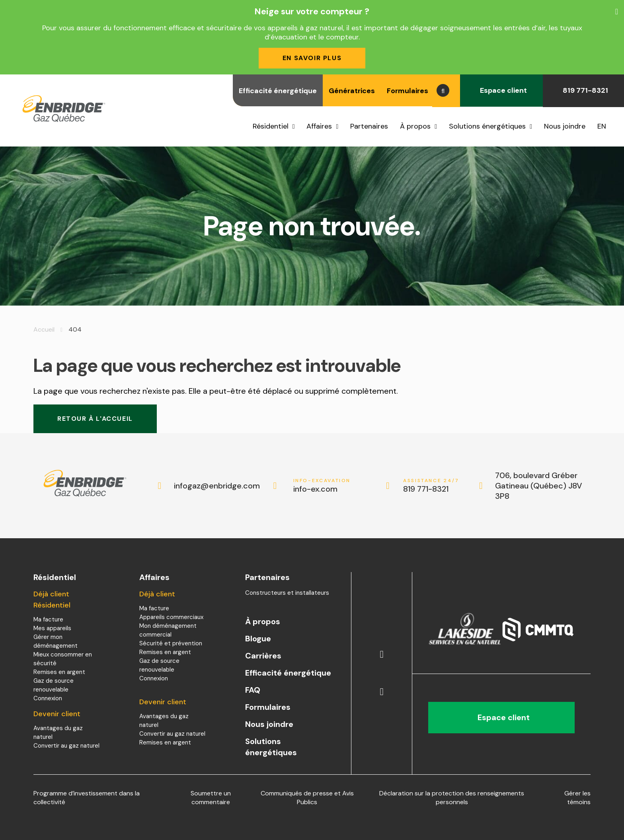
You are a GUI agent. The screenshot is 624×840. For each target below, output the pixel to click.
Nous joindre (565, 126)
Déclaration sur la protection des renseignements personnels (452, 798)
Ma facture (48, 619)
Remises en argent (59, 672)
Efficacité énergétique (278, 91)
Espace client (501, 90)
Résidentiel (271, 126)
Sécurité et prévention (171, 643)
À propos (415, 126)
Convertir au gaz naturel (66, 746)
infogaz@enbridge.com (209, 486)
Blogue (258, 639)
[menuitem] (605, 126)
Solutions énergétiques (487, 126)
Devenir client (57, 714)
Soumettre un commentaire (211, 798)
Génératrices (352, 91)
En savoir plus (312, 58)
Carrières (263, 656)
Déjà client (157, 594)
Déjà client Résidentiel (52, 600)
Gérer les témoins (577, 798)
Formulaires (408, 91)
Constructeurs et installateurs (287, 593)
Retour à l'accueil (95, 419)
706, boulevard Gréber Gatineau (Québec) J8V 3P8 (539, 486)
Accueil (44, 329)
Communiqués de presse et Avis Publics (307, 798)
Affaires (319, 126)
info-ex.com (322, 486)
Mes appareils (52, 628)
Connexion (48, 698)
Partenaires (369, 126)
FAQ (253, 690)
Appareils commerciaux (171, 617)
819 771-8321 (583, 90)
